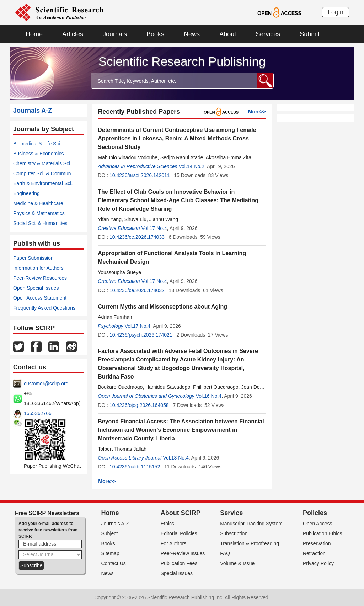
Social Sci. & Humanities (40, 223)
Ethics (167, 524)
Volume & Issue (237, 563)
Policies (315, 513)
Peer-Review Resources (40, 278)
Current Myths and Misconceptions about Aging (162, 307)
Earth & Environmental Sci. (43, 183)
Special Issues (177, 573)
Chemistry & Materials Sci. (42, 163)
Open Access (318, 524)
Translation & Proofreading (250, 543)
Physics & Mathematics (39, 213)
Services (268, 34)
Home (34, 34)
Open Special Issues (36, 288)
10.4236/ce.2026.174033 (137, 237)
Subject (110, 533)
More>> (257, 112)
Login (336, 12)
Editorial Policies (179, 533)
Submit (310, 34)
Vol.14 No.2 (191, 166)
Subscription (234, 533)
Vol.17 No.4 (154, 228)
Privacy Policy (318, 563)
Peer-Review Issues (183, 553)
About (228, 34)
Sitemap (110, 553)
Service (231, 513)
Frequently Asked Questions (44, 308)
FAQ (225, 553)
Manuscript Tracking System (251, 524)
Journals (115, 34)
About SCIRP (181, 513)
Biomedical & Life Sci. (37, 144)
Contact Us (114, 563)
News (192, 34)
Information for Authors (38, 268)
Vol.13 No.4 (176, 458)
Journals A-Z (115, 524)
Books (155, 34)
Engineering (26, 193)
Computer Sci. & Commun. (43, 173)
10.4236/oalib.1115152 (135, 467)
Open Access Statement (40, 298)
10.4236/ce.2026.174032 (137, 290)
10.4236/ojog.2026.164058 (139, 405)
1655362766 (38, 413)
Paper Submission (33, 258)
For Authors (173, 543)
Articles (73, 34)
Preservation (317, 543)
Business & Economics (38, 154)
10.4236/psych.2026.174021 (141, 335)
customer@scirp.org (46, 384)
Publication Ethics (323, 533)
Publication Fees (179, 563)
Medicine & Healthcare (38, 203)
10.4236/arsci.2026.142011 (140, 175)
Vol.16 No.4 (209, 396)
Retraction (314, 553)
